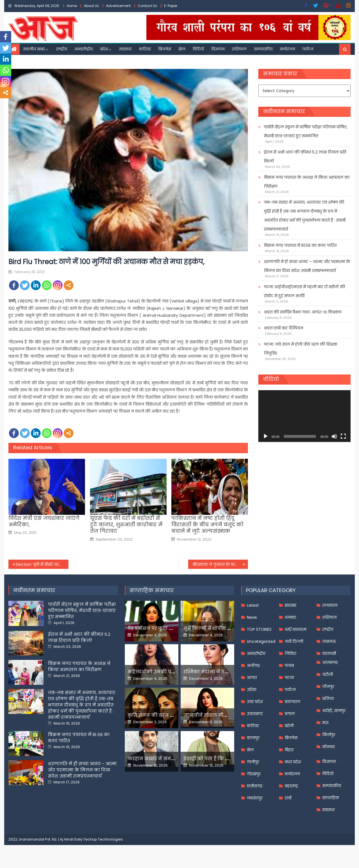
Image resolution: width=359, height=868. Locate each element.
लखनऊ (329, 641)
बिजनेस (165, 49)
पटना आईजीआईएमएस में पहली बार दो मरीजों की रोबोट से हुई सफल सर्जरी (304, 291)
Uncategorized (261, 641)
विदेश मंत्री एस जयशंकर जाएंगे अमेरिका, (44, 521)
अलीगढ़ (253, 665)
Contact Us (147, 6)
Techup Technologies (103, 839)
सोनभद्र (329, 747)
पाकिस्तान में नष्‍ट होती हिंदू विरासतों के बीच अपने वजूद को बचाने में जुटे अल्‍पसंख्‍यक (207, 525)
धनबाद (290, 617)
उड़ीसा (252, 690)
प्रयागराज (292, 702)
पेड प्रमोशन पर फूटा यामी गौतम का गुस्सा (170, 628)
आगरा (252, 678)
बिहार (289, 750)
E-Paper (171, 6)
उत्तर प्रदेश (255, 702)
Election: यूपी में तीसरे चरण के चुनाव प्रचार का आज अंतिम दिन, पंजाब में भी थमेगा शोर (42, 564)
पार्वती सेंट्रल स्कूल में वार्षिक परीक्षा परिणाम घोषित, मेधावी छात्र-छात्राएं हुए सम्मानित (306, 131)
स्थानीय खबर (34, 49)
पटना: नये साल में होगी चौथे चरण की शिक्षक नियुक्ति (301, 349)
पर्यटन (308, 49)
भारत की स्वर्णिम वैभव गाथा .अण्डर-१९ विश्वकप (303, 312)
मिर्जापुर (329, 735)
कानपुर (253, 738)
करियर (145, 49)
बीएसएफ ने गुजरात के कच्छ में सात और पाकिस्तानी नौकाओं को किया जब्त (220, 564)
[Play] (266, 436)
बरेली (289, 726)
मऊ (325, 723)
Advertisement (118, 6)
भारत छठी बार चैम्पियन (284, 328)
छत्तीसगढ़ (255, 786)
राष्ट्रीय (62, 49)
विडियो (198, 49)
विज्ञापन (218, 49)
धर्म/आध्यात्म (295, 629)
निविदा (290, 653)
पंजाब (289, 665)
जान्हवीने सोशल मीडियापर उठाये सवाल (224, 715)
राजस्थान (330, 605)
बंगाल (290, 714)
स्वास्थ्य (125, 49)
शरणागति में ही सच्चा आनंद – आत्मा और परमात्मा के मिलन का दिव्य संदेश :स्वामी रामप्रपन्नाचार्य (307, 266)
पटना (289, 678)
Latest (253, 605)
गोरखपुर (254, 774)
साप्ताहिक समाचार (152, 590)
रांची (288, 798)
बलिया (328, 699)
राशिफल (239, 49)
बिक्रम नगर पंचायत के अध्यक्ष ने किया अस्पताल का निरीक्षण (307, 182)
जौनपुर (328, 687)
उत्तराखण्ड (255, 714)
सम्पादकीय (263, 49)
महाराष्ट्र (291, 786)
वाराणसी (329, 653)
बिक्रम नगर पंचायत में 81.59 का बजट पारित (300, 245)
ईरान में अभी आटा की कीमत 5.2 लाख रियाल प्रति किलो (305, 157)
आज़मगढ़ (330, 662)
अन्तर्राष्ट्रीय (84, 49)
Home (72, 6)
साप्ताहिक (331, 798)
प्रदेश (104, 49)
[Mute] (334, 436)
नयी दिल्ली (294, 641)
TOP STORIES (259, 629)
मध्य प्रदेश (293, 762)
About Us (91, 6)
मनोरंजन (287, 49)
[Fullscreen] (343, 436)
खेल (182, 49)
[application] (304, 416)
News (252, 617)
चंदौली (328, 674)
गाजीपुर (253, 762)
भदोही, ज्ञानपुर (334, 711)
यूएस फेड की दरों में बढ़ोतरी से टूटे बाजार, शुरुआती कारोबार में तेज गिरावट (126, 525)
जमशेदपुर (255, 798)
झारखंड (291, 605)
